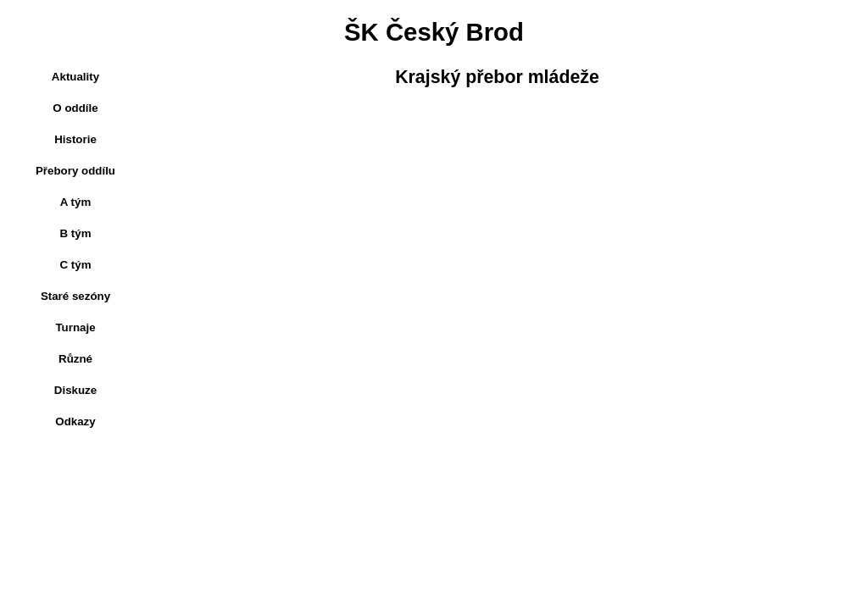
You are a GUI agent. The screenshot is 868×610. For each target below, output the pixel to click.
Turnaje (75, 327)
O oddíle (75, 108)
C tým (75, 265)
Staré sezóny (75, 296)
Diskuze (75, 390)
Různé (75, 359)
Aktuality (75, 77)
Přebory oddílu (75, 171)
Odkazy (75, 421)
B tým (75, 233)
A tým (76, 202)
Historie (75, 139)
